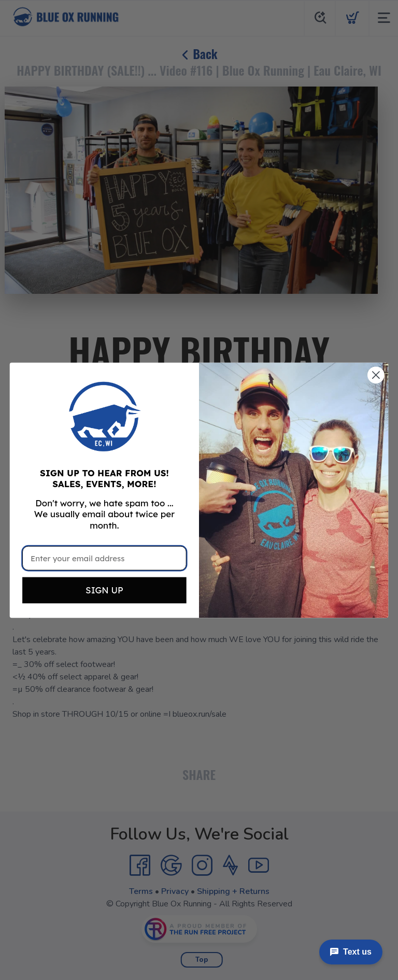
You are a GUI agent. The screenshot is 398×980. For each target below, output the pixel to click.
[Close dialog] (376, 375)
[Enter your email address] (104, 558)
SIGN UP (104, 590)
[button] (104, 416)
